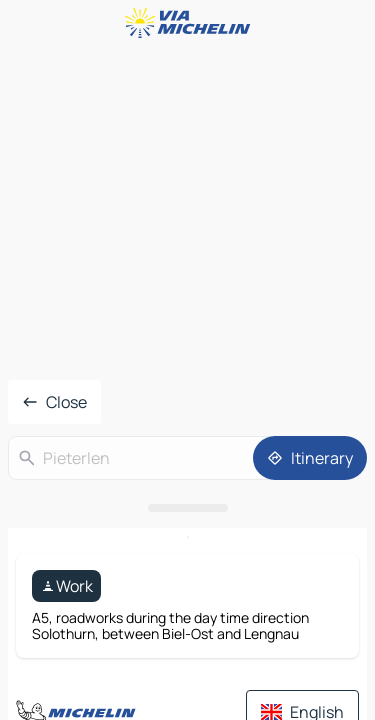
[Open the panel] (187, 508)
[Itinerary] (310, 458)
